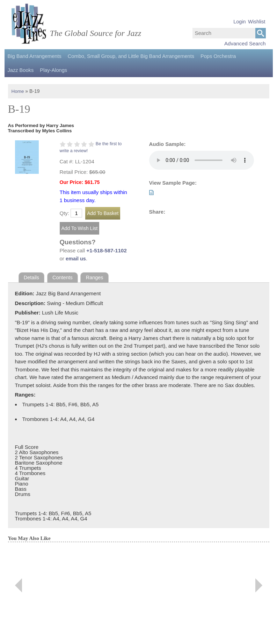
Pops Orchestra (210, 56)
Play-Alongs (21, 70)
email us (76, 258)
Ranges (96, 277)
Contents (64, 277)
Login (239, 22)
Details (32, 277)
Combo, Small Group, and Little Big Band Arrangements (126, 56)
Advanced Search (245, 43)
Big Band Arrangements (34, 56)
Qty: (65, 213)
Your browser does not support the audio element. (202, 160)
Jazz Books (246, 56)
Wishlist (257, 22)
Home (18, 91)
